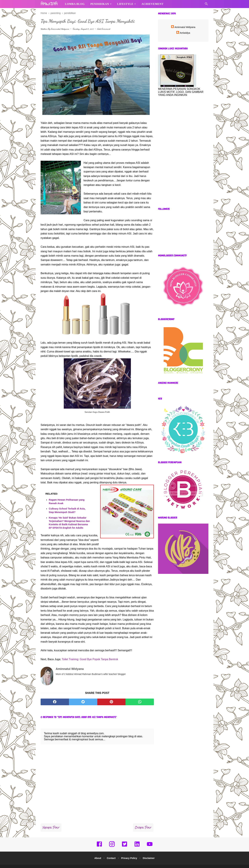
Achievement (152, 4)
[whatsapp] (140, 696)
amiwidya (49, 4)
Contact (111, 852)
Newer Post (51, 822)
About (97, 852)
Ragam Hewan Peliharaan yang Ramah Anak (67, 502)
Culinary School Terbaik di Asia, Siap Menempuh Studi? (67, 511)
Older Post (143, 822)
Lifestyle (125, 4)
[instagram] (112, 841)
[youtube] (150, 841)
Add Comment (104, 29)
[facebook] (55, 696)
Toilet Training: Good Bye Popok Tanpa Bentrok (90, 660)
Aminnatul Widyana (60, 29)
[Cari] (206, 5)
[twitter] (83, 696)
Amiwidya (185, 33)
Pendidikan (100, 4)
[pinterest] (111, 696)
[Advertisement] (183, 152)
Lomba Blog (75, 4)
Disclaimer (150, 852)
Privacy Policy (129, 852)
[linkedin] (137, 841)
